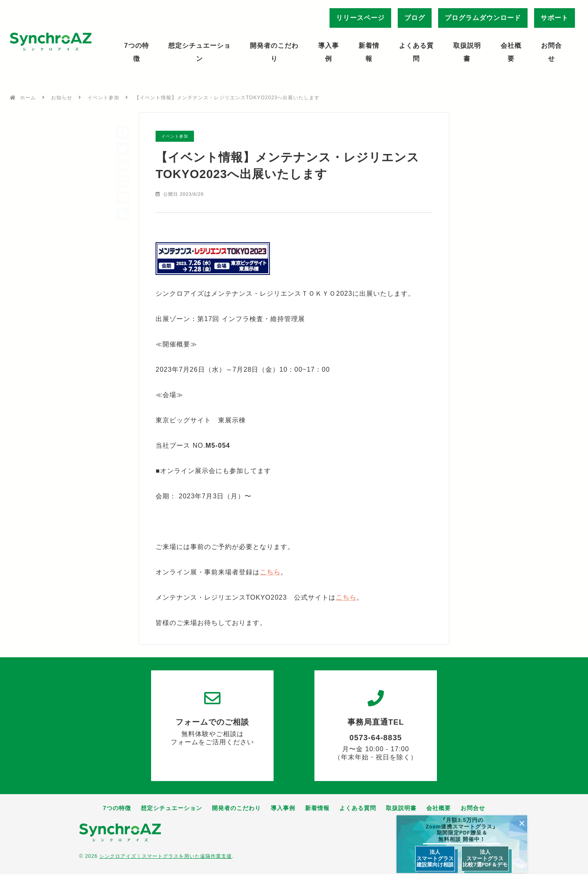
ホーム (28, 98)
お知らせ (62, 98)
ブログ (415, 18)
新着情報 (369, 52)
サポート (555, 18)
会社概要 (511, 52)
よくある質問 (416, 52)
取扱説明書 (467, 52)
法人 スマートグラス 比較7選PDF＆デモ (485, 858)
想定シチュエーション (199, 52)
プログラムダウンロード (483, 18)
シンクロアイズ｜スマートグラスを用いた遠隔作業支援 (166, 857)
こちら (270, 573)
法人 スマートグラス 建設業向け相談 (435, 858)
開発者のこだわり (274, 52)
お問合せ (551, 52)
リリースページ (360, 18)
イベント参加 (103, 98)
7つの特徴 (137, 52)
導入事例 (329, 52)
